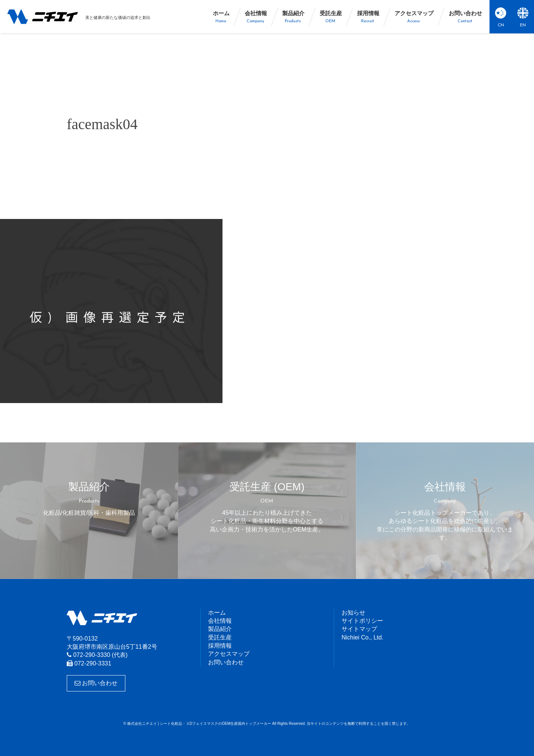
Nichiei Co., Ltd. (362, 637)
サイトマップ (359, 629)
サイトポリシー (362, 621)
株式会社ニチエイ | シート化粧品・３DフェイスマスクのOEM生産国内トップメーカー (43, 17)
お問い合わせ (96, 683)
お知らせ (353, 613)
